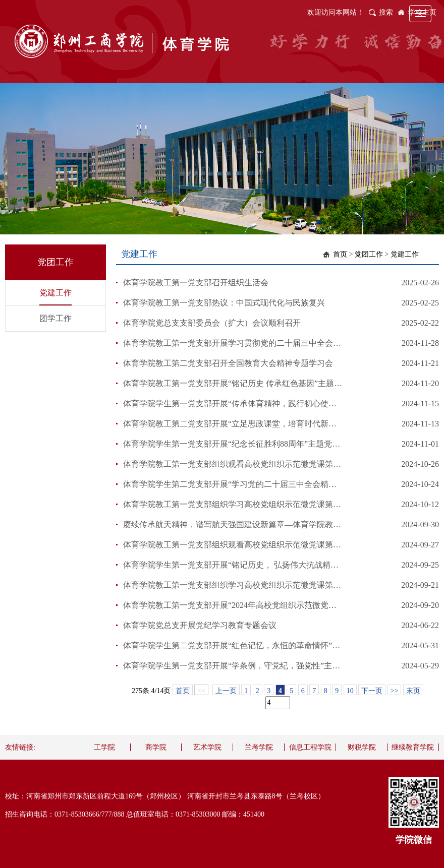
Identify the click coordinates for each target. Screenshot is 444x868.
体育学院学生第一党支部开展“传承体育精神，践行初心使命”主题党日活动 (234, 404)
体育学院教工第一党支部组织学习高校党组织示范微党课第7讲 (234, 504)
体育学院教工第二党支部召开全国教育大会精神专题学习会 (228, 363)
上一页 (226, 691)
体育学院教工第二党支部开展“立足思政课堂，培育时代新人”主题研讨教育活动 (234, 424)
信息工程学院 (310, 747)
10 (350, 691)
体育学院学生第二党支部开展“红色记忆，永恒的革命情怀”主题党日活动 (234, 645)
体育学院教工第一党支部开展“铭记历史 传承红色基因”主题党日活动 (234, 383)
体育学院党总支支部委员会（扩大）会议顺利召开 (212, 323)
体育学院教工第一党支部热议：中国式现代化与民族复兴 (224, 303)
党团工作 (369, 254)
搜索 (386, 12)
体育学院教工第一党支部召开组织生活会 (196, 283)
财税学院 (362, 747)
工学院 (104, 747)
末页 (413, 691)
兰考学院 (259, 747)
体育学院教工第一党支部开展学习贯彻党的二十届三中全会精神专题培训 (234, 343)
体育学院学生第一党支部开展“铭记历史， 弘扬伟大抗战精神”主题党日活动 (234, 565)
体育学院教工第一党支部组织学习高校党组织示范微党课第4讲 (234, 585)
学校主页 (422, 12)
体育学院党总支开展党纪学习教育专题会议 (200, 625)
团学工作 (55, 318)
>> (395, 691)
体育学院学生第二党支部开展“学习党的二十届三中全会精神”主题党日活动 (234, 484)
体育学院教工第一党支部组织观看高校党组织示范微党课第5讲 (234, 545)
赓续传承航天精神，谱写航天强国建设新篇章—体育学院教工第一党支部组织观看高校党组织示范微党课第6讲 (234, 524)
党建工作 (55, 293)
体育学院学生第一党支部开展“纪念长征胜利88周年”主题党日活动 (234, 444)
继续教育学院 (413, 747)
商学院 (156, 747)
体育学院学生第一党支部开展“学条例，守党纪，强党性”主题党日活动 (234, 666)
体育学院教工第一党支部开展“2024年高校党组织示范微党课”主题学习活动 (234, 605)
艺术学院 (207, 747)
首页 (340, 254)
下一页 (372, 691)
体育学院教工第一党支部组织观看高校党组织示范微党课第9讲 (234, 464)
